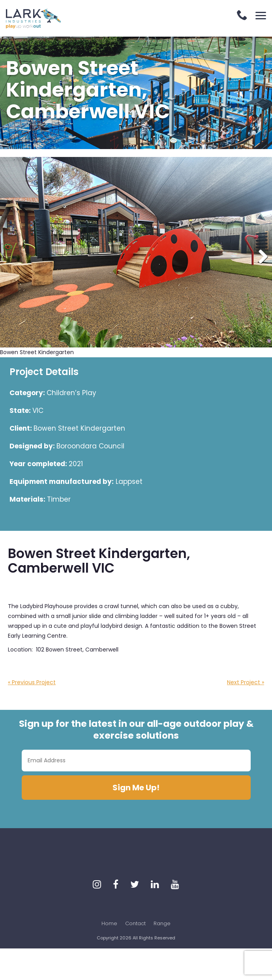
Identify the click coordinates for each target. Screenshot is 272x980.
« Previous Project (32, 682)
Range (162, 923)
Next (260, 257)
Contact (135, 923)
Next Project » (246, 682)
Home (109, 923)
